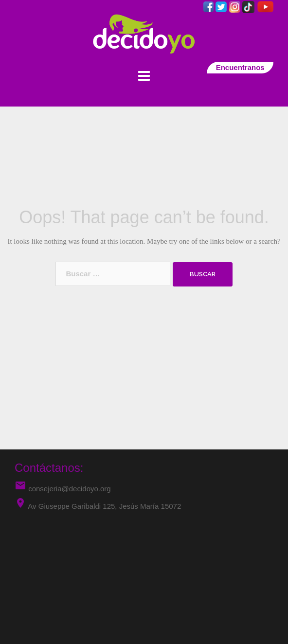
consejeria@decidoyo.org (63, 489)
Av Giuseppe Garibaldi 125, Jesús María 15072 (104, 506)
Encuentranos (240, 67)
